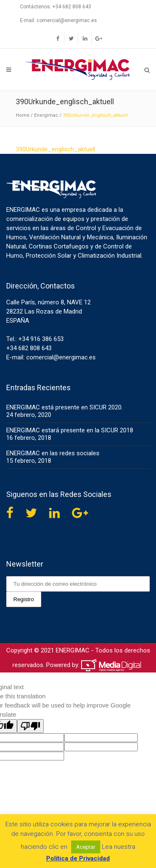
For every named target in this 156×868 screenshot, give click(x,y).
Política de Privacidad (78, 858)
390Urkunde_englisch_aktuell (56, 149)
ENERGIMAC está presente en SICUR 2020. (64, 407)
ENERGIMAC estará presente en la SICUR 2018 (70, 430)
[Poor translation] (30, 726)
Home (23, 115)
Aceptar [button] (86, 847)
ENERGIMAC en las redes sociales (53, 453)
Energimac (46, 115)
